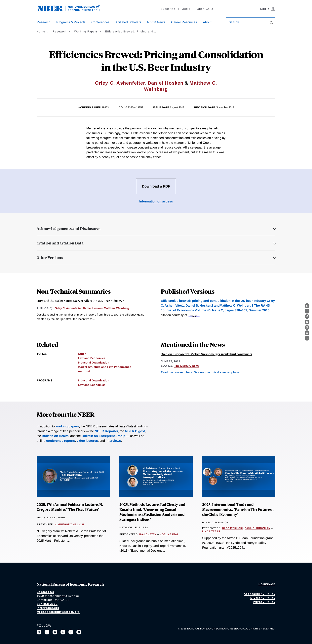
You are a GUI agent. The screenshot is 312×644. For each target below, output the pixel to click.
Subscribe (168, 9)
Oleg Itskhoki (233, 528)
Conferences (100, 22)
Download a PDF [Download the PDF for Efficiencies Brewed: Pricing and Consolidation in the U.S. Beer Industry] (156, 186)
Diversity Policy (263, 598)
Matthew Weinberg (117, 308)
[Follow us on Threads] (63, 632)
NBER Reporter (106, 431)
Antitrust (84, 371)
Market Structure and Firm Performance (105, 367)
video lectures (87, 441)
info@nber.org (48, 608)
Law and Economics (92, 358)
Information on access (156, 201)
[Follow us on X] (39, 632)
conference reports (61, 441)
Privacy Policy (264, 602)
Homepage (267, 584)
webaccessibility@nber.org (58, 612)
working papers (67, 426)
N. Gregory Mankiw (69, 524)
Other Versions (50, 258)
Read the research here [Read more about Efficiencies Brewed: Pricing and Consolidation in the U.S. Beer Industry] (176, 372)
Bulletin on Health (55, 436)
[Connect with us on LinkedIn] (47, 632)
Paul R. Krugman (258, 528)
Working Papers (86, 31)
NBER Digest (135, 431)
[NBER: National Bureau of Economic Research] (72, 10)
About (207, 22)
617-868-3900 (47, 604)
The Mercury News (187, 366)
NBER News (156, 22)
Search (234, 22)
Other (82, 354)
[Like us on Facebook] (71, 632)
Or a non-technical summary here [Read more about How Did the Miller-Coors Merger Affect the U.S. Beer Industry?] (216, 372)
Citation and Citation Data (60, 243)
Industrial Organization (94, 363)
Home (41, 31)
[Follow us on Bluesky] (55, 632)
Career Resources (184, 22)
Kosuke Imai (169, 534)
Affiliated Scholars (128, 22)
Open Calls (205, 9)
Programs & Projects (71, 22)
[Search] (271, 23)
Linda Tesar (211, 531)
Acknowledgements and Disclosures (68, 229)
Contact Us (45, 592)
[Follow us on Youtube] (79, 632)
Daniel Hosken (166, 83)
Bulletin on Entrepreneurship (103, 436)
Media (186, 9)
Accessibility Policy (260, 594)
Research (43, 22)
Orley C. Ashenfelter (120, 83)
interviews (113, 441)
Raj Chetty (148, 534)
